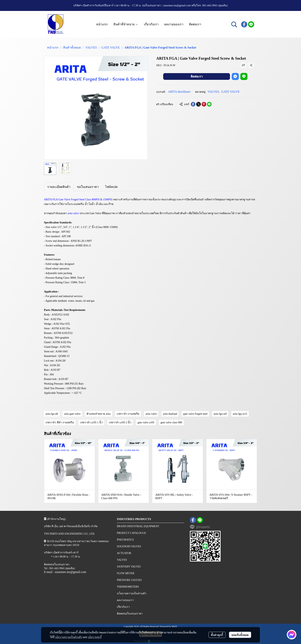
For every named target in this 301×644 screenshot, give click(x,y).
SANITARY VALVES (129, 567)
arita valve (151, 414)
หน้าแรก (53, 47)
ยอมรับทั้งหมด (240, 635)
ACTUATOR (124, 553)
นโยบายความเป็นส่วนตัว (69, 637)
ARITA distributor (179, 92)
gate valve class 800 (171, 422)
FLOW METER (126, 573)
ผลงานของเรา (125, 600)
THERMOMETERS (128, 587)
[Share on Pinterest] (204, 104)
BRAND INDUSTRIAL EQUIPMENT (138, 526)
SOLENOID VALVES (129, 546)
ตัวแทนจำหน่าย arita (98, 414)
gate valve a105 (146, 422)
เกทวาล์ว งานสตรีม (128, 414)
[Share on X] (198, 104)
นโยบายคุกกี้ (95, 637)
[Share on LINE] (209, 104)
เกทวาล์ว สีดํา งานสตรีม (60, 422)
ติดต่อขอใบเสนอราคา (130, 614)
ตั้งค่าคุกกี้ (217, 635)
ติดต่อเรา (197, 76)
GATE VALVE (111, 47)
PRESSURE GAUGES (129, 580)
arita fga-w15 (240, 414)
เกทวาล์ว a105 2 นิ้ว (120, 422)
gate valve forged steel (195, 414)
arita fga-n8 (52, 414)
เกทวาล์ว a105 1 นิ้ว (91, 422)
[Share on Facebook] (193, 104)
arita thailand (170, 414)
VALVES (91, 47)
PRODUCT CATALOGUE (131, 533)
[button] (234, 24)
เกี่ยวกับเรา (123, 607)
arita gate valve (72, 414)
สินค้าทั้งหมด (72, 47)
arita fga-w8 (220, 414)
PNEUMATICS (125, 540)
